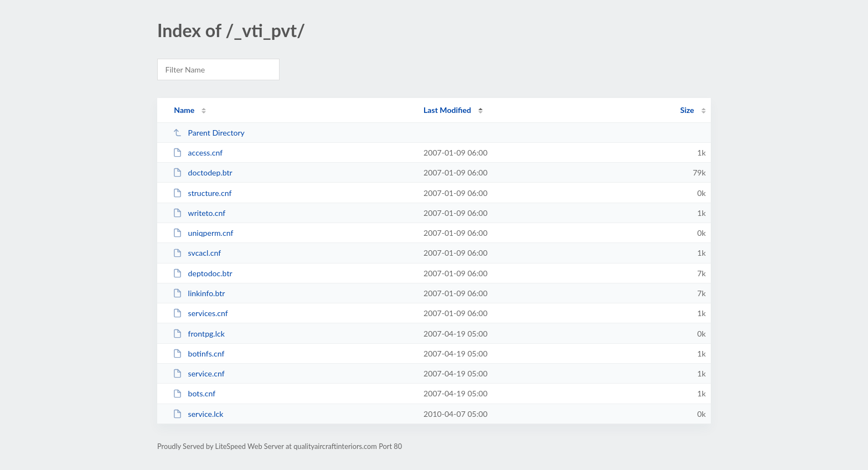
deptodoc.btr (202, 273)
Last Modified (447, 110)
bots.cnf (194, 393)
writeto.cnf (199, 213)
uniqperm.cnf (203, 233)
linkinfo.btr (199, 293)
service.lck (198, 414)
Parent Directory (209, 133)
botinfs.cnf (198, 353)
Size (687, 110)
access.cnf (198, 153)
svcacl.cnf (197, 253)
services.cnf (200, 313)
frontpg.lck (199, 334)
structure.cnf (202, 193)
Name (184, 110)
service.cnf (199, 373)
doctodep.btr (203, 172)
